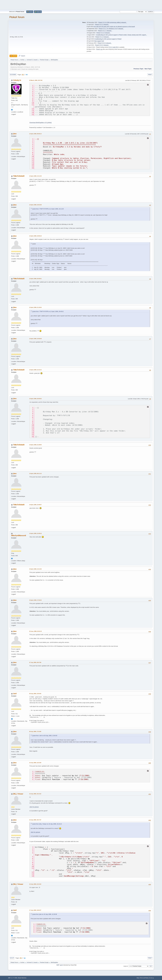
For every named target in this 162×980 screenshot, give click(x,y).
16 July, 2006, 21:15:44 (35, 884)
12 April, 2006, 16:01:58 (35, 205)
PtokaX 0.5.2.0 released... (104, 33)
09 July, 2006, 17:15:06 (35, 731)
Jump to (126, 966)
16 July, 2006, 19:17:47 (35, 820)
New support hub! (99, 41)
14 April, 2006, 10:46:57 (35, 505)
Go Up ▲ (152, 978)
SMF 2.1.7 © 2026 (13, 978)
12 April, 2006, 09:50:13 (35, 134)
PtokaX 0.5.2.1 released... (105, 31)
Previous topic (138, 69)
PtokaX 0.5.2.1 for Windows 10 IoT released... (111, 29)
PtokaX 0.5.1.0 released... (102, 37)
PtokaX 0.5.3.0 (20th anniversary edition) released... (113, 22)
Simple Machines (22, 978)
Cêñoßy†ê (17, 80)
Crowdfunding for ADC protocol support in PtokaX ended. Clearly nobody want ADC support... (121, 35)
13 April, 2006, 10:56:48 (35, 339)
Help (138, 978)
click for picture (34, 807)
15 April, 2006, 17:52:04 (35, 600)
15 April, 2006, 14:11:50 (35, 569)
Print (150, 75)
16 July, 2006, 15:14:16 (35, 794)
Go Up (12, 958)
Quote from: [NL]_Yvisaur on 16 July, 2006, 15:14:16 (47, 824)
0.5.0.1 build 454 (113, 47)
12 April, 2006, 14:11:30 (35, 176)
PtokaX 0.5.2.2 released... (102, 25)
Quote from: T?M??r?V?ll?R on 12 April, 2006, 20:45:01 (48, 312)
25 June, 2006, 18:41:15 (35, 631)
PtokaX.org (99, 49)
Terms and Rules (144, 978)
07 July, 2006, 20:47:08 (35, 662)
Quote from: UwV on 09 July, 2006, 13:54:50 (45, 736)
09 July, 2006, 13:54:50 (35, 694)
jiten (15, 134)
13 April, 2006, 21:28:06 (35, 445)
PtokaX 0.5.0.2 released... (102, 45)
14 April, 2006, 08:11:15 (35, 474)
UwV (15, 694)
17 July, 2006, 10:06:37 (35, 910)
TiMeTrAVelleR (19, 176)
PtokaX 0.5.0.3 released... (105, 43)
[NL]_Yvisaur (18, 794)
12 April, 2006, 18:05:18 (35, 236)
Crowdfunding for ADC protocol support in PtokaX (108, 39)
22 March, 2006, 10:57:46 (36, 80)
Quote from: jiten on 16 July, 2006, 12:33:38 (44, 914)
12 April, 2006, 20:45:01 (35, 279)
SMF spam (60, 965)
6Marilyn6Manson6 (19, 536)
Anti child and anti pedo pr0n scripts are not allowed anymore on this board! (114, 27)
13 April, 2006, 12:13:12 (35, 370)
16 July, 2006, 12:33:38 (35, 763)
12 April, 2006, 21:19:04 (35, 307)
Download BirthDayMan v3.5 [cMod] (40, 123)
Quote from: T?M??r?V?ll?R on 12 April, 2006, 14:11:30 (48, 209)
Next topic (148, 69)
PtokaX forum (17, 17)
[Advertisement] (81, 5)
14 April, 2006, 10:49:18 (35, 533)
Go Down (13, 75)
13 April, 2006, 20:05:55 (35, 399)
